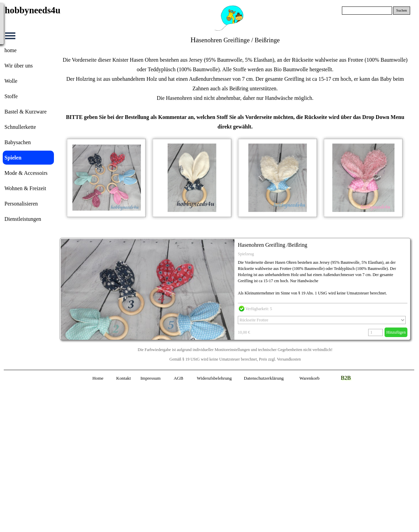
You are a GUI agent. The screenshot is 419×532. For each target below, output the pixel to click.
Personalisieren (21, 204)
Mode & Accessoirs (26, 173)
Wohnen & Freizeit (25, 188)
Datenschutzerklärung (264, 378)
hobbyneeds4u (33, 10)
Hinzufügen (396, 332)
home (11, 50)
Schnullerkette (20, 127)
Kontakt (124, 378)
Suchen (401, 10)
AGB (178, 378)
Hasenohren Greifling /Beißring (273, 245)
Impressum (150, 378)
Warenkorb (310, 378)
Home (98, 378)
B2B (346, 378)
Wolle (11, 81)
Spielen (13, 158)
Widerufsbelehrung (214, 378)
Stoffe (11, 96)
